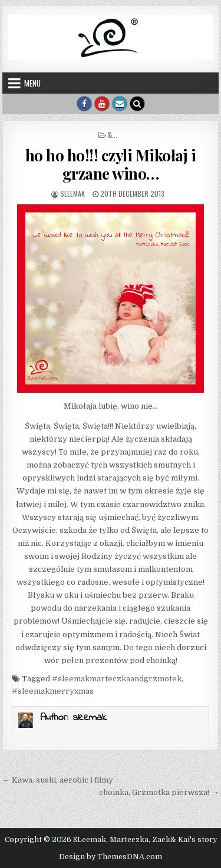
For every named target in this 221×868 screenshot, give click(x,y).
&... (113, 135)
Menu (32, 83)
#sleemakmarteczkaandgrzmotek (117, 679)
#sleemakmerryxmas (53, 691)
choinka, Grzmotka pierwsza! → (159, 792)
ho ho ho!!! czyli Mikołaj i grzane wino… (111, 164)
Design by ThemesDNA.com (111, 857)
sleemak (72, 193)
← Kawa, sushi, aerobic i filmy (58, 780)
